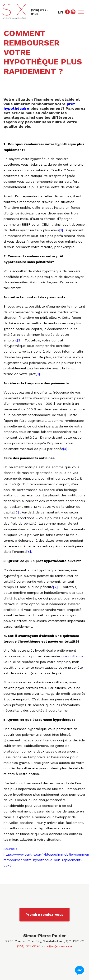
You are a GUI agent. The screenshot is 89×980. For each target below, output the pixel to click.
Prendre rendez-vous (44, 915)
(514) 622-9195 (29, 946)
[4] (66, 449)
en (61, 12)
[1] (62, 230)
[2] (20, 340)
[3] (38, 374)
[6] (29, 552)
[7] (56, 587)
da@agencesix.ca (58, 946)
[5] (17, 512)
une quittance (72, 656)
